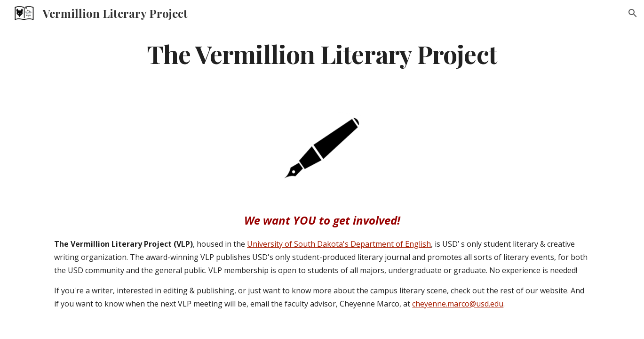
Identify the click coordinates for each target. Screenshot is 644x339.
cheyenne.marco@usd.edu (458, 304)
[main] (322, 53)
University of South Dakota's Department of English (339, 244)
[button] (633, 13)
